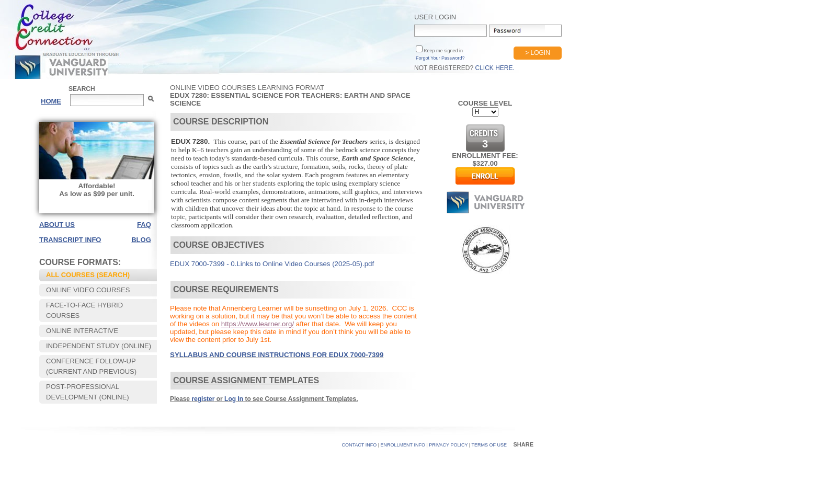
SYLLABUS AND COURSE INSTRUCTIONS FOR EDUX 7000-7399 (277, 355)
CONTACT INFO (360, 445)
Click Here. (494, 68)
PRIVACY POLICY (448, 445)
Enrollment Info (403, 445)
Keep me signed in (443, 51)
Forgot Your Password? (440, 58)
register (203, 399)
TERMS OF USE (489, 445)
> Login (538, 53)
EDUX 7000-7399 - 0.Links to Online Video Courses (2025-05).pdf (272, 264)
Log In (234, 399)
